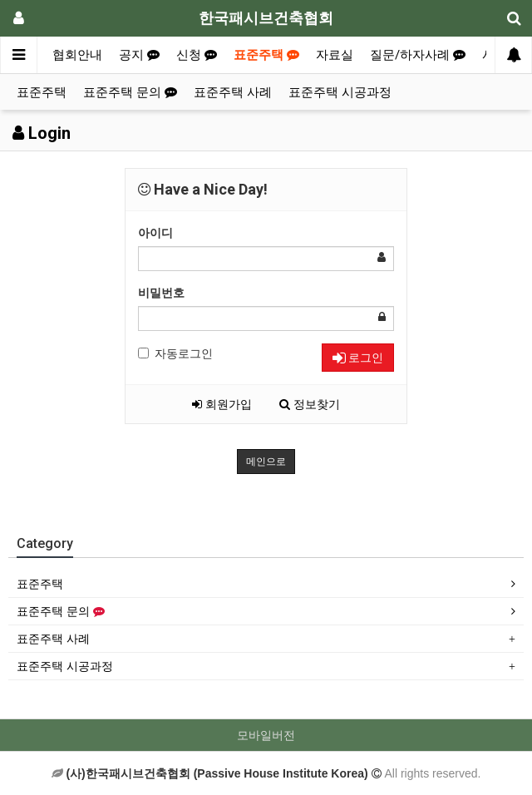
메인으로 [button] (266, 462)
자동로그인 (175, 353)
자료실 (335, 55)
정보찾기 (310, 404)
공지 (139, 55)
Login (42, 133)
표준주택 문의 (130, 92)
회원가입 (222, 404)
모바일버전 (266, 735)
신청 (197, 55)
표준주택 (266, 55)
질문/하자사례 (418, 55)
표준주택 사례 (233, 92)
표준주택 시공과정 (340, 92)
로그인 (358, 358)
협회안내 (77, 55)
